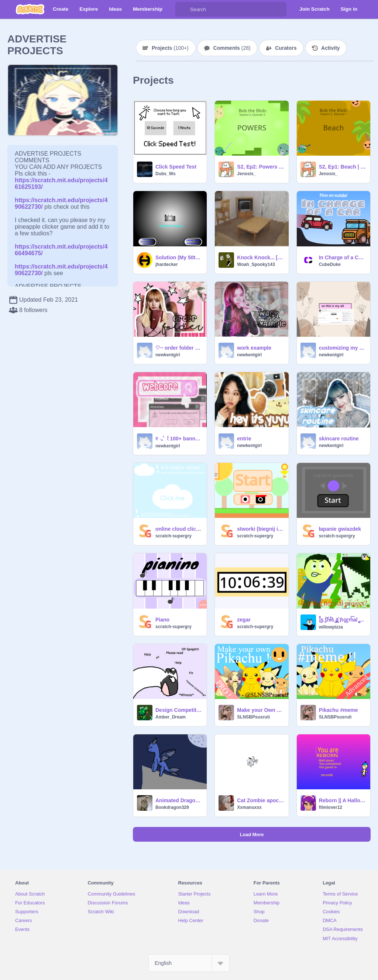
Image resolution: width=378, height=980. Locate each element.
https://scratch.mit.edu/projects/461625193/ (61, 180)
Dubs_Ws (166, 174)
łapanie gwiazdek (340, 529)
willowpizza (331, 627)
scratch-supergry (173, 536)
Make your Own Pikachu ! (260, 710)
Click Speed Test (176, 167)
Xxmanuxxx (249, 807)
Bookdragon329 (172, 807)
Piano (162, 620)
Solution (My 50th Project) (179, 257)
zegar (244, 620)
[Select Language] (189, 963)
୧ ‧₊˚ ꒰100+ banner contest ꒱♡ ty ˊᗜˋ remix (179, 439)
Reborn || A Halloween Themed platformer (342, 800)
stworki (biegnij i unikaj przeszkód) (260, 529)
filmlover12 (331, 807)
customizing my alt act (342, 348)
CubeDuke (330, 264)
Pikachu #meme (339, 710)
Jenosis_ (246, 174)
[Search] (183, 9)
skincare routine (339, 439)
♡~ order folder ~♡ (179, 348)
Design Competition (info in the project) (179, 710)
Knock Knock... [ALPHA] (260, 257)
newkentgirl (168, 355)
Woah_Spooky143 (256, 264)
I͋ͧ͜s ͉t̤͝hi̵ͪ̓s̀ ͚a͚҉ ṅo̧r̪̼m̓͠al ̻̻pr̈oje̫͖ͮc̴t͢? (342, 620)
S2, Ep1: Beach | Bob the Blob (342, 167)
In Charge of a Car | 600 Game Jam (342, 257)
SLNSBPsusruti (253, 717)
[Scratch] (30, 9)
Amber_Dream (171, 717)
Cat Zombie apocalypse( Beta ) (260, 800)
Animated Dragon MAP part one (179, 800)
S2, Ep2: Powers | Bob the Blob (260, 167)
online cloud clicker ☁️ (179, 529)
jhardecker (167, 264)
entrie (244, 439)
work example (254, 348)
